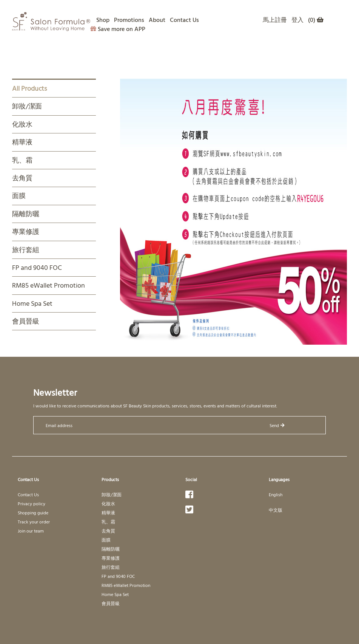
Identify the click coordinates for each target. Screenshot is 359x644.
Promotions (129, 20)
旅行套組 (26, 250)
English (276, 494)
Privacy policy (32, 503)
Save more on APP (118, 29)
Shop (103, 20)
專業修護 (26, 231)
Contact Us (184, 20)
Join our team (31, 531)
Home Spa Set (32, 303)
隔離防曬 (26, 214)
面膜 (19, 196)
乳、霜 (22, 160)
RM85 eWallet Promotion (49, 285)
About (157, 20)
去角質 (22, 178)
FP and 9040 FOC (37, 267)
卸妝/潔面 (27, 106)
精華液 (22, 142)
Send (277, 425)
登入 (297, 20)
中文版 (276, 510)
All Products (29, 88)
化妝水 (22, 124)
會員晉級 (26, 321)
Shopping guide (33, 512)
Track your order (34, 522)
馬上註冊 (275, 20)
